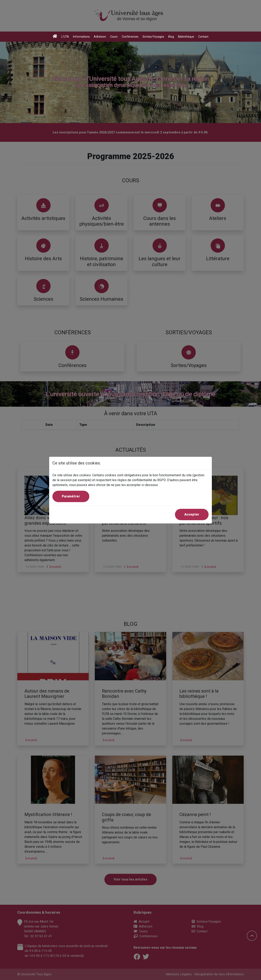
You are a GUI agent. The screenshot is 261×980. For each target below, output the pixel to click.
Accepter (192, 514)
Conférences (130, 37)
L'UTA (65, 37)
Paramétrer (71, 496)
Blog (171, 37)
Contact (203, 37)
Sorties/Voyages (153, 37)
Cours (114, 37)
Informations (81, 37)
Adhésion (100, 37)
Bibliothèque (186, 37)
